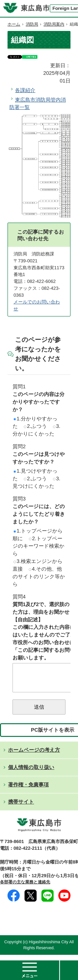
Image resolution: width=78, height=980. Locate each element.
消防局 (32, 24)
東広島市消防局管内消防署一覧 (38, 104)
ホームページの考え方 (34, 755)
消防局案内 (54, 24)
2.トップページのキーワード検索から (39, 546)
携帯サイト (21, 807)
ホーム (14, 24)
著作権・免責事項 (28, 790)
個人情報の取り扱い (31, 773)
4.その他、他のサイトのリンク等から (39, 576)
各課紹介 (25, 90)
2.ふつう (35, 426)
